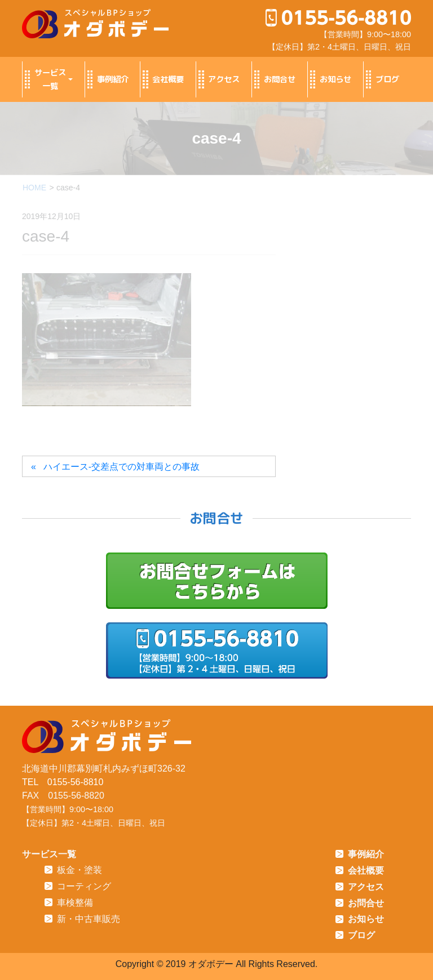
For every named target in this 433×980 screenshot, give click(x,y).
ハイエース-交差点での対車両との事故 (121, 467)
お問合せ (274, 79)
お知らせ (330, 79)
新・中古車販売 (82, 919)
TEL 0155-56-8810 (63, 782)
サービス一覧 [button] (44, 79)
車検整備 (69, 903)
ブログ (381, 79)
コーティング (78, 886)
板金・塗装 (73, 870)
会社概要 (162, 79)
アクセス (218, 79)
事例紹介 (107, 79)
